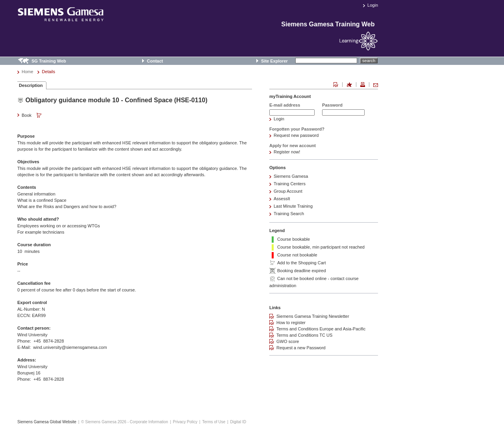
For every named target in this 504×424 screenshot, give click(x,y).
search (369, 61)
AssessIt (282, 199)
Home (27, 72)
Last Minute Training (293, 206)
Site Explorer (274, 61)
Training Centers (290, 184)
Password (332, 105)
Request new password (296, 135)
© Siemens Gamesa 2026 (104, 422)
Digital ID (238, 422)
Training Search (289, 214)
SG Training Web (49, 61)
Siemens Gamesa (291, 176)
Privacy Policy (185, 422)
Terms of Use (214, 422)
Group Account (288, 191)
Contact (155, 61)
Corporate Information (149, 422)
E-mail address (285, 105)
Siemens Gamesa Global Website (47, 422)
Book (32, 116)
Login (373, 5)
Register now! (287, 152)
